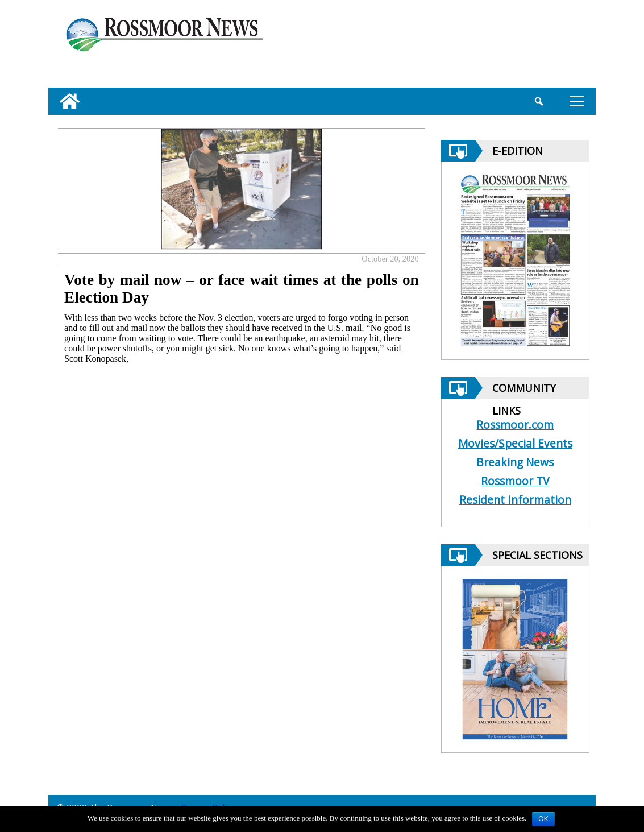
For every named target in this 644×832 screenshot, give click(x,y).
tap (577, 101)
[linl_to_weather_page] (547, 46)
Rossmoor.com (515, 425)
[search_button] (539, 101)
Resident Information (515, 500)
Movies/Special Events (515, 443)
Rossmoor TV (515, 481)
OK (543, 819)
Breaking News (515, 462)
